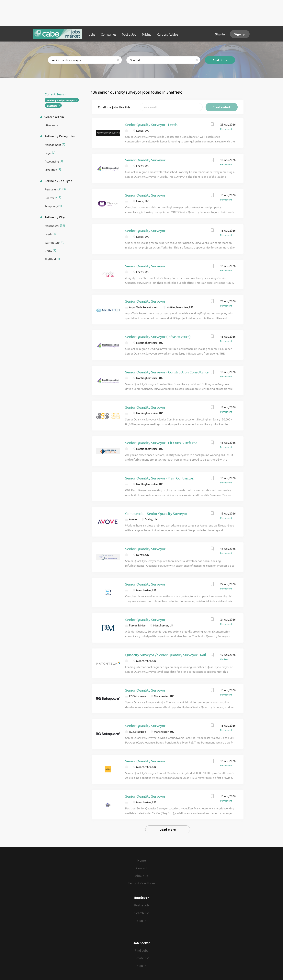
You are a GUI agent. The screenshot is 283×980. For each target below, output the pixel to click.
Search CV (142, 913)
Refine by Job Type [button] (58, 181)
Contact (142, 868)
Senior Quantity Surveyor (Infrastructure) (158, 337)
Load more (168, 829)
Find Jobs (220, 60)
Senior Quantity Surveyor (145, 160)
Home (142, 860)
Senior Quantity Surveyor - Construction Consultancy (167, 372)
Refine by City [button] (54, 217)
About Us (141, 876)
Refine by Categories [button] (59, 136)
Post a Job (141, 905)
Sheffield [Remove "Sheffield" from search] (52, 106)
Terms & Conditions (142, 883)
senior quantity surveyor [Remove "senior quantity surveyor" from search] (61, 100)
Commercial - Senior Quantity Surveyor (156, 513)
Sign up (240, 34)
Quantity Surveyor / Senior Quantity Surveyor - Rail (166, 655)
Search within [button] (54, 117)
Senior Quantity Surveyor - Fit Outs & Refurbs (161, 443)
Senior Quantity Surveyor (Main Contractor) (160, 478)
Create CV (142, 958)
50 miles (50, 125)
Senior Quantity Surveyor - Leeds (151, 124)
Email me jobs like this (114, 107)
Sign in (220, 34)
